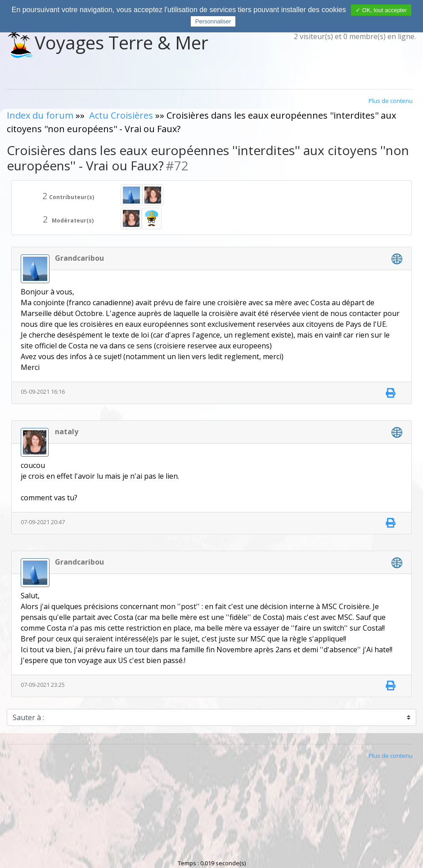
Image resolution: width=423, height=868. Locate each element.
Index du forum (40, 115)
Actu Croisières (121, 115)
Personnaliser (213, 21)
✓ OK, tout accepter (381, 10)
